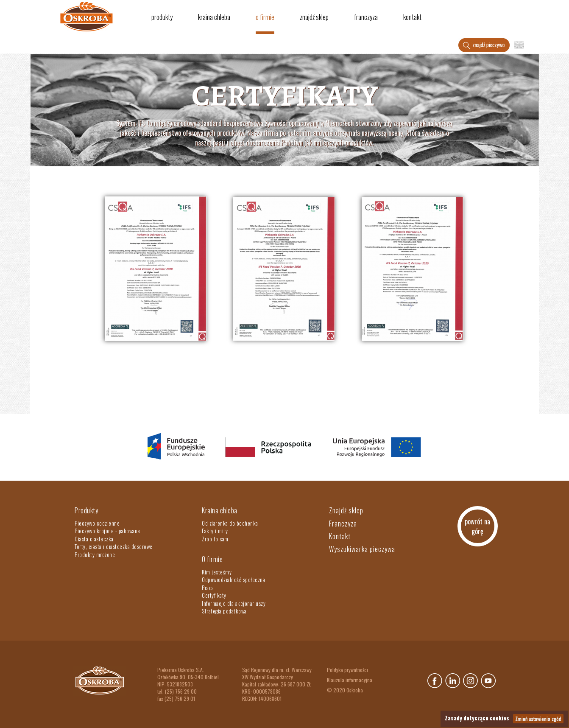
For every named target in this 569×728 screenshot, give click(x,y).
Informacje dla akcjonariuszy (234, 603)
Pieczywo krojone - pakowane (107, 531)
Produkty (162, 17)
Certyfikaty (214, 595)
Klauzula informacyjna (350, 680)
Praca (208, 588)
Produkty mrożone (95, 554)
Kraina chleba (214, 17)
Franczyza (366, 17)
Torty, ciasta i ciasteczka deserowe (114, 546)
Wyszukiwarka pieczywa (362, 549)
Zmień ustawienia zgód (538, 718)
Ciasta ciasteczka (94, 539)
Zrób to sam (215, 539)
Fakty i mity (215, 531)
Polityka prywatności (347, 670)
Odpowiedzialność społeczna (233, 580)
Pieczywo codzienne (97, 523)
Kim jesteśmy (217, 572)
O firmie (265, 17)
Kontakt (412, 17)
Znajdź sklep (314, 17)
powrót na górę (477, 526)
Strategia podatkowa (224, 611)
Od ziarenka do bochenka (230, 523)
